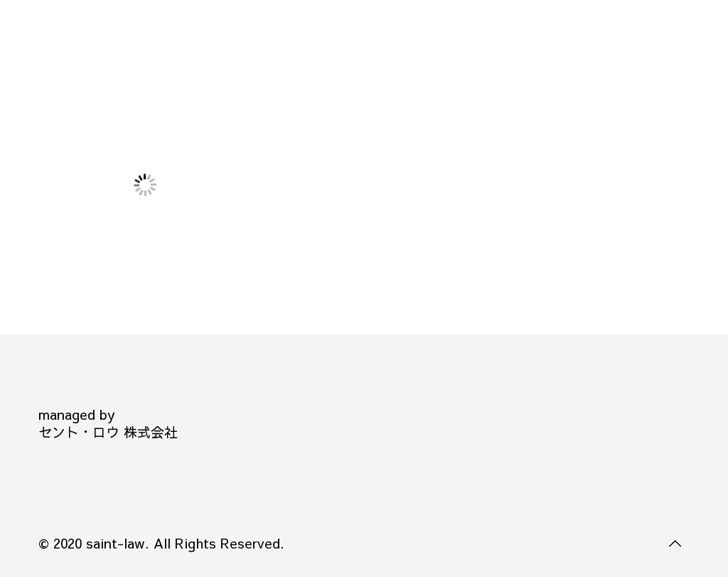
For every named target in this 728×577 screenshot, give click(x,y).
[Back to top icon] (675, 543)
